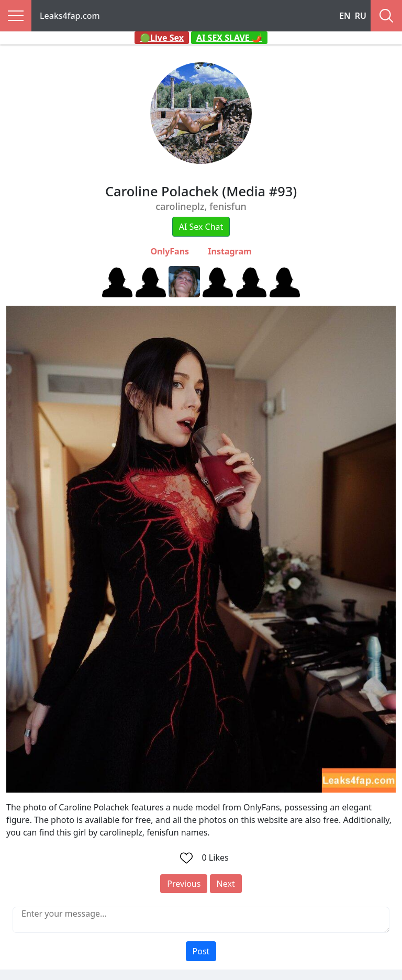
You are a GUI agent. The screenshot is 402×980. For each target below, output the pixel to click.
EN (345, 16)
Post (201, 951)
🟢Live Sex (162, 38)
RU (361, 16)
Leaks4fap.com (70, 16)
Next (226, 884)
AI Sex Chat (201, 227)
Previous (184, 884)
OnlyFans (170, 251)
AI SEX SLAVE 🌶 (229, 38)
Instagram (230, 251)
